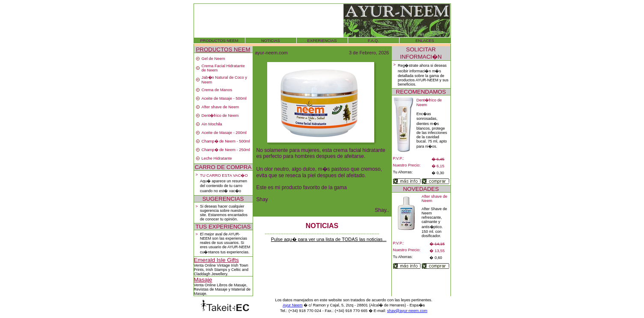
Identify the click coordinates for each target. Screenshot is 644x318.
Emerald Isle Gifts (216, 260)
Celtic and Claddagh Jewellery (221, 272)
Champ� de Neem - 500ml (226, 141)
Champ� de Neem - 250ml (226, 150)
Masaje (203, 280)
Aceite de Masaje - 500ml (224, 98)
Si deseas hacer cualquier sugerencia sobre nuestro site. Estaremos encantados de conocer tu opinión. (224, 213)
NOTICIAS (271, 41)
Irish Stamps (217, 270)
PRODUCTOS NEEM (219, 41)
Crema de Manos (217, 90)
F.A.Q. (373, 41)
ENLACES (425, 41)
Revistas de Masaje (211, 289)
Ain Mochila (212, 124)
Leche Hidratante (217, 158)
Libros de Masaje (232, 285)
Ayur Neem (293, 305)
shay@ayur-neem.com (407, 311)
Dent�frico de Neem (220, 116)
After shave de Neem (221, 107)
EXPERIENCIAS (322, 41)
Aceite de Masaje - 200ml (224, 133)
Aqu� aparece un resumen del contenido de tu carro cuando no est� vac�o (224, 186)
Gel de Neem (213, 59)
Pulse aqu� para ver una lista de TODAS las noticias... (329, 239)
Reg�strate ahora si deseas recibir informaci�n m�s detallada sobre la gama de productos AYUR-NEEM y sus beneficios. (423, 75)
